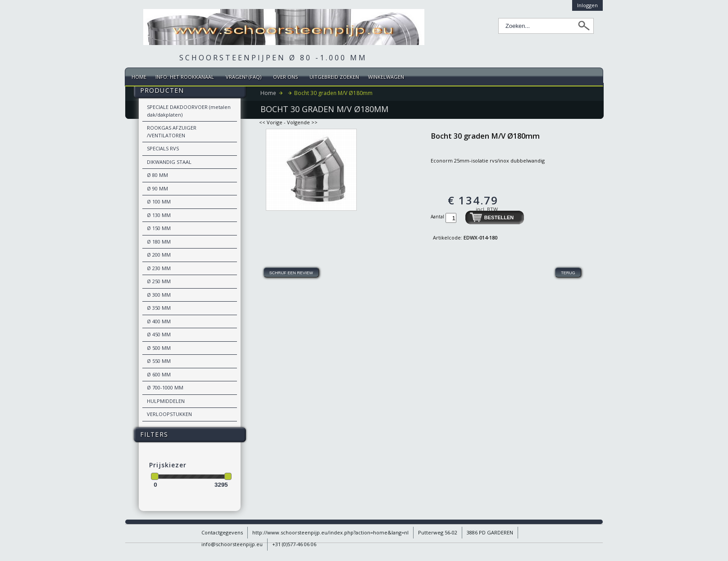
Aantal (438, 217)
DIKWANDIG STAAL (169, 162)
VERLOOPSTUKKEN (169, 414)
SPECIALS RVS (163, 148)
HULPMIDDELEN (166, 401)
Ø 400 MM (159, 321)
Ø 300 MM (159, 295)
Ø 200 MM (159, 255)
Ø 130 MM (159, 215)
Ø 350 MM (159, 308)
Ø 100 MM (159, 201)
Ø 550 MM (159, 361)
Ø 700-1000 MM (165, 387)
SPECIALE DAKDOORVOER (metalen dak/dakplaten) (189, 111)
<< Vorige (271, 122)
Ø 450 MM (159, 334)
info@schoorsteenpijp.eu (232, 544)
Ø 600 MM (159, 374)
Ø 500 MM (159, 348)
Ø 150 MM (159, 228)
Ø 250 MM (159, 281)
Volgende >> (302, 122)
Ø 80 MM (157, 175)
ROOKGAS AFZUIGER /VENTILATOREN (172, 131)
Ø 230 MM (159, 268)
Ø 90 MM (157, 188)
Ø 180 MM (159, 242)
